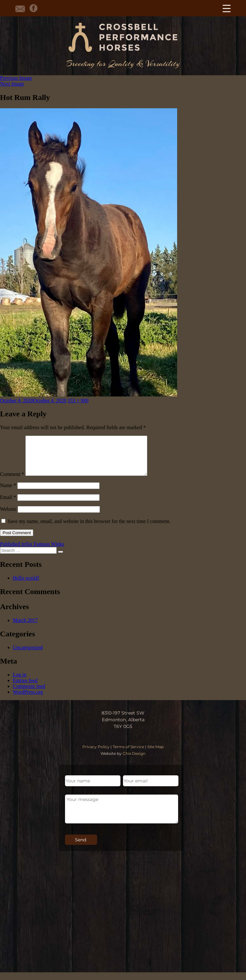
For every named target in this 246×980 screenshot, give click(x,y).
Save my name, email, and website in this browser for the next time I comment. (89, 529)
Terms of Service (128, 754)
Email (8, 505)
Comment (12, 482)
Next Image (12, 84)
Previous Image (16, 78)
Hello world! (26, 586)
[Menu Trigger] (227, 8)
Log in (20, 682)
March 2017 (25, 628)
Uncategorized (28, 655)
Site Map (156, 754)
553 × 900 (78, 400)
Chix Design (134, 761)
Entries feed (25, 688)
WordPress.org (28, 700)
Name (8, 493)
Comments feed (29, 694)
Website (8, 517)
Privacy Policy (96, 754)
